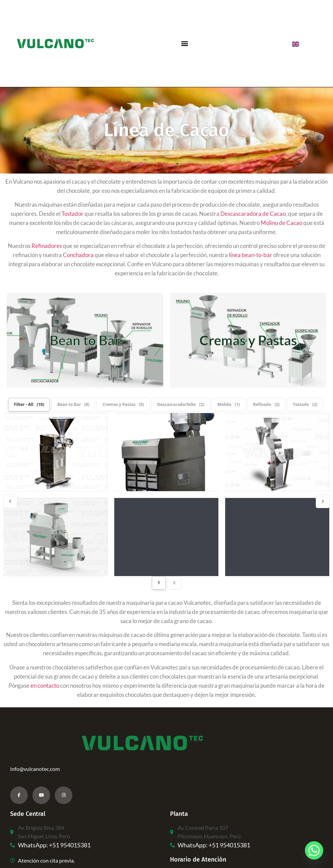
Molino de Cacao (281, 223)
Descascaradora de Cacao (253, 214)
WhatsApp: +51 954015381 (54, 845)
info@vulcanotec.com (35, 769)
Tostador (73, 214)
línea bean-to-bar (251, 255)
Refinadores (47, 246)
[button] (184, 43)
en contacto (45, 686)
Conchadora (78, 255)
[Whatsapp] (314, 850)
